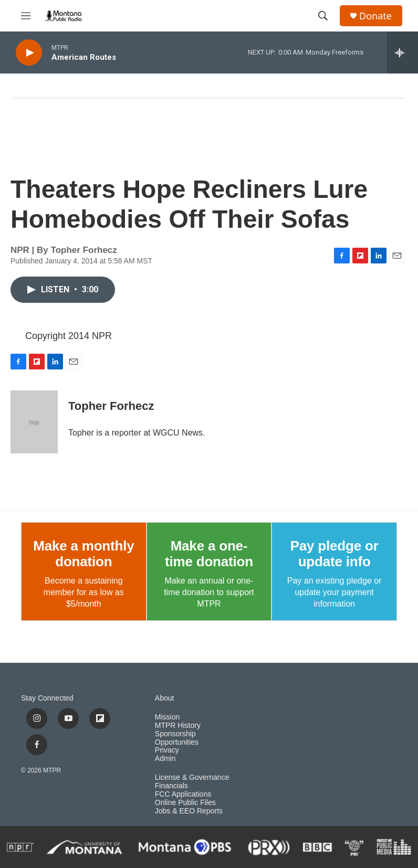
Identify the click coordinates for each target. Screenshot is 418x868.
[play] (29, 53)
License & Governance (192, 777)
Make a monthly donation (83, 554)
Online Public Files (185, 803)
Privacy (167, 750)
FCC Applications (183, 794)
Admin (165, 759)
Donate (375, 16)
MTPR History (178, 726)
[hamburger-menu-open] (26, 16)
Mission (167, 717)
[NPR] (20, 847)
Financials (171, 786)
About (165, 698)
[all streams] (403, 52)
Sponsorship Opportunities (177, 738)
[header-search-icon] (323, 16)
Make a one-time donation (209, 554)
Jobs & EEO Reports (189, 811)
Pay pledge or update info (335, 554)
